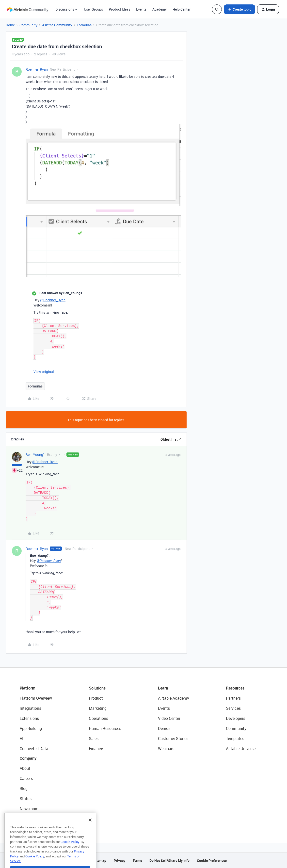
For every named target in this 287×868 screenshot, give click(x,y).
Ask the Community (57, 25)
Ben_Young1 (35, 455)
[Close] (90, 829)
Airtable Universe (241, 749)
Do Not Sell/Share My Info (169, 860)
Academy (159, 9)
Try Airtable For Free (37, 819)
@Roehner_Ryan (53, 300)
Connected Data (34, 749)
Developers (236, 718)
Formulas (84, 25)
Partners (233, 698)
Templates (235, 739)
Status (26, 799)
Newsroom (29, 809)
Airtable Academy (174, 698)
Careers (26, 778)
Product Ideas (120, 9)
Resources (235, 688)
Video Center (169, 718)
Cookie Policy (70, 851)
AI (22, 739)
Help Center (182, 9)
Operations (98, 718)
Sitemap (100, 860)
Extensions (29, 718)
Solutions (97, 688)
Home (10, 25)
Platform (28, 688)
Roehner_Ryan (37, 69)
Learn (163, 688)
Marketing (98, 708)
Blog (24, 788)
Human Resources (105, 728)
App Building (31, 728)
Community (28, 25)
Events (141, 9)
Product (96, 698)
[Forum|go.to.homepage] (28, 9)
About (25, 768)
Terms (137, 860)
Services (233, 708)
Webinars (166, 749)
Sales (94, 739)
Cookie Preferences (212, 860)
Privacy (120, 860)
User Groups (93, 9)
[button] (239, 9)
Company (28, 758)
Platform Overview (36, 698)
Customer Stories (173, 739)
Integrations (30, 708)
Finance (96, 749)
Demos (164, 728)
